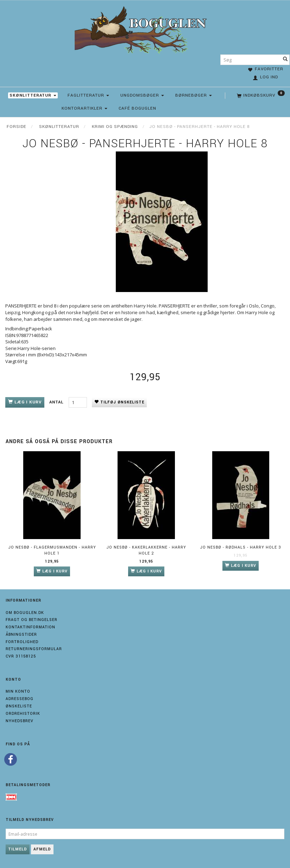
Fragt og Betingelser (31, 620)
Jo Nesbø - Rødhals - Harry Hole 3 (241, 547)
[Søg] (285, 60)
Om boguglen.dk (25, 613)
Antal (57, 402)
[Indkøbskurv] (260, 96)
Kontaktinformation (30, 627)
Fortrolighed (22, 642)
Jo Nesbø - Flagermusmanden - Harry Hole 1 (52, 550)
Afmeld (42, 849)
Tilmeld (18, 849)
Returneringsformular (34, 649)
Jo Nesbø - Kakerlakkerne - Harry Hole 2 (146, 550)
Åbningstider (21, 634)
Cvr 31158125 (21, 656)
